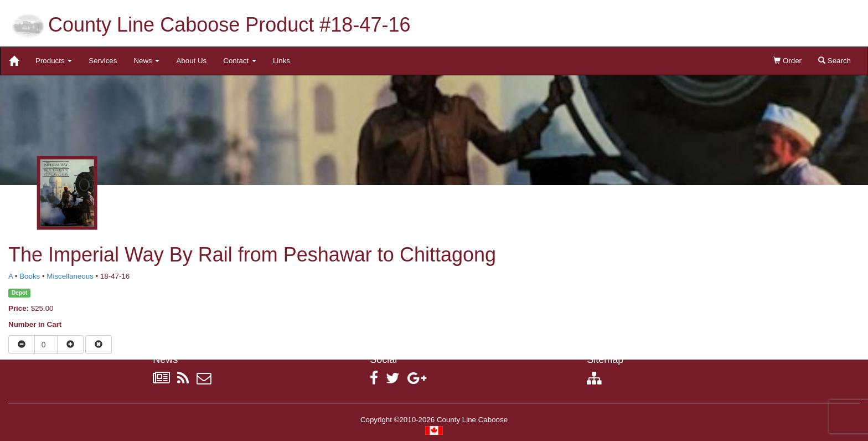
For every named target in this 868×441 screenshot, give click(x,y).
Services (103, 61)
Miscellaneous (70, 276)
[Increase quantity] (70, 345)
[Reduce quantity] (22, 345)
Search (835, 61)
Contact (240, 61)
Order (787, 61)
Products (54, 61)
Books (30, 276)
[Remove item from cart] (99, 345)
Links (281, 61)
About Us (191, 61)
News (146, 61)
